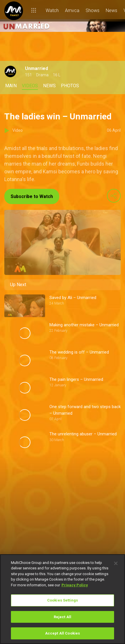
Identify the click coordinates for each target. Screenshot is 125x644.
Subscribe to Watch (32, 196)
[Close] (116, 563)
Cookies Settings (62, 600)
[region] (62, 599)
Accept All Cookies (62, 633)
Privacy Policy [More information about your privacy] (75, 585)
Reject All (62, 617)
